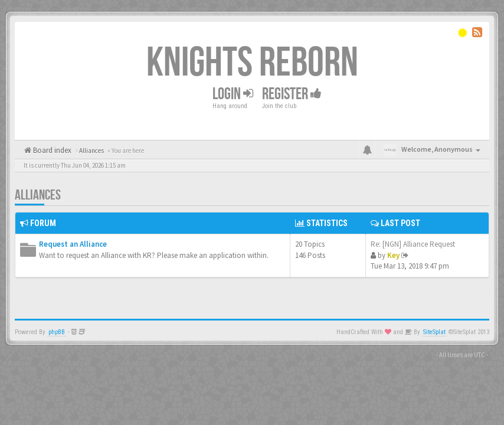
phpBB (57, 332)
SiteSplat (434, 332)
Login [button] (233, 94)
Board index (51, 150)
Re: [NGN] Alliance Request (413, 244)
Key (393, 255)
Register (292, 94)
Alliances (38, 195)
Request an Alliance (73, 244)
